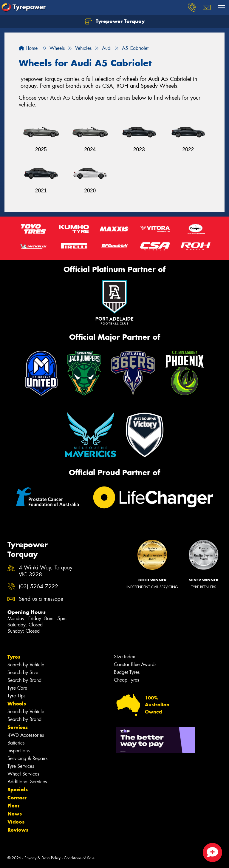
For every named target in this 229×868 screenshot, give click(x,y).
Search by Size (23, 672)
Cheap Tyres (126, 680)
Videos (16, 822)
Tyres (14, 657)
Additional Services (27, 782)
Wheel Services (23, 774)
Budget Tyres (127, 672)
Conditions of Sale (79, 858)
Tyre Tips (16, 696)
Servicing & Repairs (27, 758)
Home (28, 48)
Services (18, 727)
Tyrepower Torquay (115, 21)
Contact (17, 798)
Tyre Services (21, 766)
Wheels (17, 704)
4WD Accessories (26, 735)
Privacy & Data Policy (42, 858)
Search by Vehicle (26, 665)
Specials (18, 790)
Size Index (124, 657)
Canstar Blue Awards (135, 664)
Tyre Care (17, 688)
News (15, 814)
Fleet (13, 806)
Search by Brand (24, 680)
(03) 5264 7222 (38, 587)
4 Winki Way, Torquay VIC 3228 (46, 571)
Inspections (18, 751)
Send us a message (41, 599)
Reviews (18, 830)
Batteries (16, 743)
